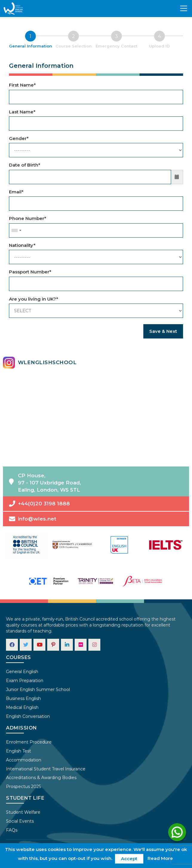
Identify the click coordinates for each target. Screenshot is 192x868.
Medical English (22, 707)
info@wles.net (33, 519)
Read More (160, 858)
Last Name (22, 112)
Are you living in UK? (34, 299)
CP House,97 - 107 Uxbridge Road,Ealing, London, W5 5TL (45, 483)
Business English (23, 698)
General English (22, 672)
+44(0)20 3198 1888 (39, 504)
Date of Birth (25, 165)
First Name (22, 85)
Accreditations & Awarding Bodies (41, 778)
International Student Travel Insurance (46, 769)
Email (16, 192)
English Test (19, 751)
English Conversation (28, 716)
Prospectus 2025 (23, 787)
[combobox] (16, 230)
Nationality (22, 245)
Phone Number (28, 218)
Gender (19, 138)
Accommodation (24, 760)
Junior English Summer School (38, 690)
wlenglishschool (40, 363)
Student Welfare (23, 812)
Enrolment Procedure (29, 742)
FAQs (12, 830)
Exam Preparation (25, 681)
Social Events (20, 821)
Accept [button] (129, 859)
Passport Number (30, 272)
